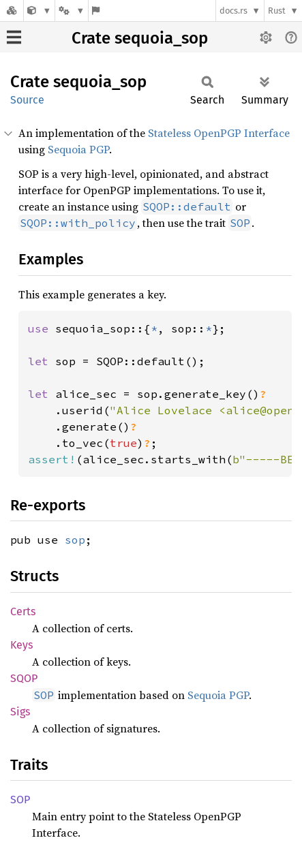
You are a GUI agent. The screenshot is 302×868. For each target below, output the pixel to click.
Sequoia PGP (78, 149)
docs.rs (233, 11)
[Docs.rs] (12, 11)
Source (27, 100)
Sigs (20, 712)
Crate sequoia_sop (140, 38)
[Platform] (72, 11)
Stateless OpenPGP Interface (219, 133)
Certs (23, 611)
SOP (20, 800)
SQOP (24, 678)
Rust (277, 11)
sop (75, 540)
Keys (21, 645)
